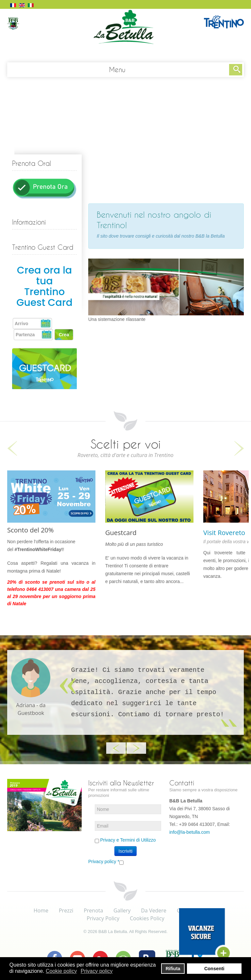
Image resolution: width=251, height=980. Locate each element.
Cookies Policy (147, 918)
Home (41, 910)
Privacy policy (104, 861)
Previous (12, 448)
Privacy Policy (103, 918)
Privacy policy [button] (97, 971)
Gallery (122, 910)
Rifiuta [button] (173, 969)
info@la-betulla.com (190, 832)
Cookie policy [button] (61, 971)
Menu (117, 70)
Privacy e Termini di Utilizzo (128, 840)
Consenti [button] (214, 969)
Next (239, 448)
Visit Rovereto (224, 533)
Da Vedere (154, 910)
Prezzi (66, 910)
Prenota (93, 910)
